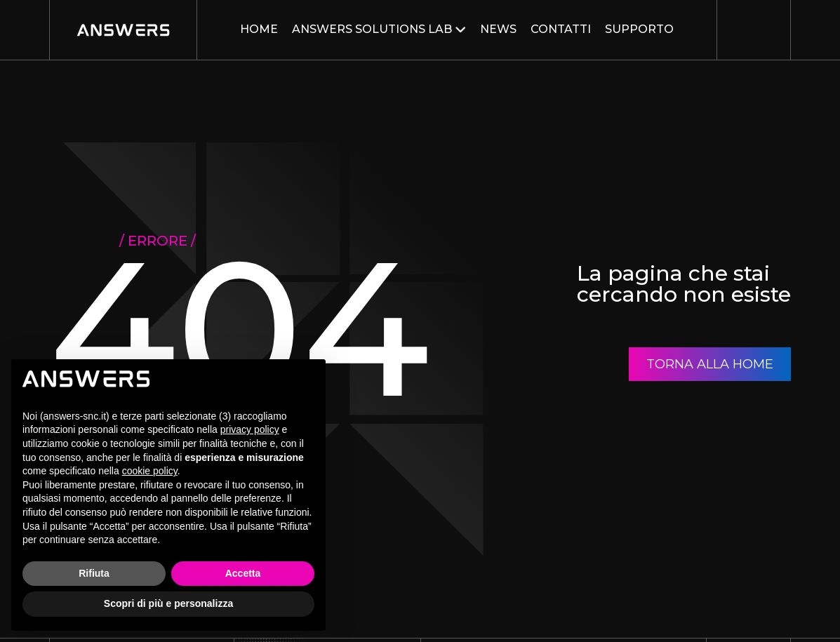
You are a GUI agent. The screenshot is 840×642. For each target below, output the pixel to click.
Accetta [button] (243, 573)
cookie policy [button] (150, 471)
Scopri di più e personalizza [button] (168, 603)
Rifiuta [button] (94, 573)
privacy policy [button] (250, 429)
